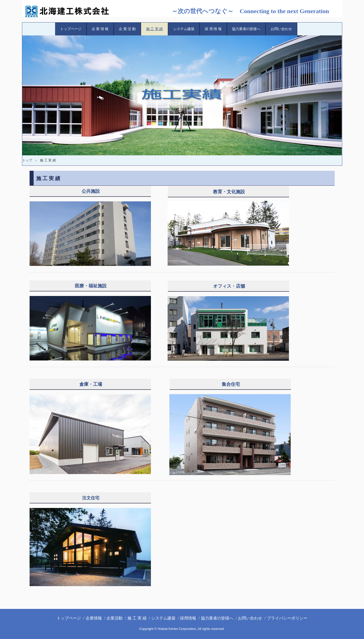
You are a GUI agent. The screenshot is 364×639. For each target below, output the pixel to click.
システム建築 (184, 29)
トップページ (71, 29)
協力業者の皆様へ (246, 29)
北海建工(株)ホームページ (71, 11)
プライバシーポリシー (287, 618)
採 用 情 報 (213, 29)
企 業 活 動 (127, 29)
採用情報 (188, 618)
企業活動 (115, 618)
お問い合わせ (281, 29)
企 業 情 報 (100, 29)
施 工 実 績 (155, 29)
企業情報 (94, 618)
